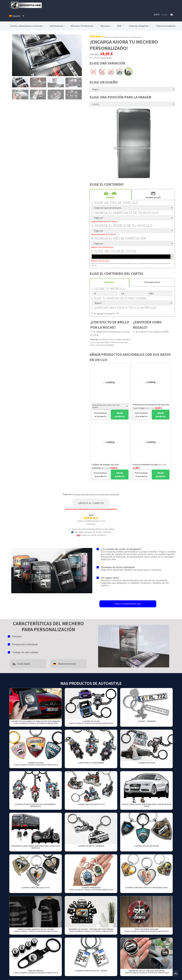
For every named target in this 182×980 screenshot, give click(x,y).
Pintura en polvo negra (128, 72)
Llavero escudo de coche (147, 846)
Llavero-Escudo (36, 764)
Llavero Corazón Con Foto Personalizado (146, 888)
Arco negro (102, 72)
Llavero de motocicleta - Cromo (91, 971)
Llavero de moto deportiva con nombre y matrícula (36, 805)
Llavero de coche (91, 722)
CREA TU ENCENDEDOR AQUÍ (128, 604)
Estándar (120, 72)
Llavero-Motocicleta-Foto (91, 804)
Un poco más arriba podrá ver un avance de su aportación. (97, 494)
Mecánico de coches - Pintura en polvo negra (91, 930)
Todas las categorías (140, 26)
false (100, 645)
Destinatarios (58, 26)
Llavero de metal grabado (91, 846)
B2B (121, 26)
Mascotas (107, 26)
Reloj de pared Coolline (147, 930)
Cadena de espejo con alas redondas (147, 972)
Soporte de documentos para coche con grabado (36, 722)
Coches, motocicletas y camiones (28, 26)
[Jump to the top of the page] (176, 973)
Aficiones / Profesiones (83, 26)
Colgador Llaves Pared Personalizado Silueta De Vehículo (36, 847)
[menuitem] (17, 16)
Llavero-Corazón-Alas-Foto (36, 888)
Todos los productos (166, 26)
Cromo (111, 72)
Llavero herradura (91, 888)
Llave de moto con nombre (91, 763)
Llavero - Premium (147, 721)
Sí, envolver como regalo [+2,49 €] (151, 332)
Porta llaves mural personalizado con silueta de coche (147, 805)
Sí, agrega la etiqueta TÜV (105, 313)
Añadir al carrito (91, 503)
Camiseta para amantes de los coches (36, 930)
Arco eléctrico (94, 72)
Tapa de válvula (36, 972)
